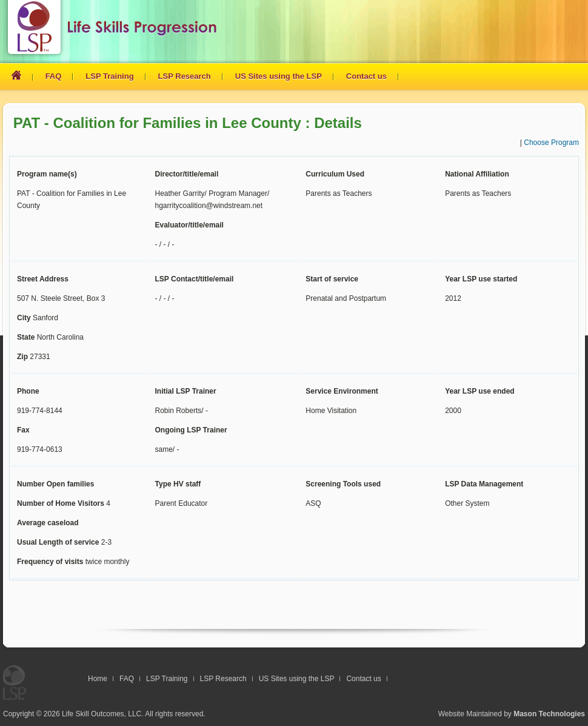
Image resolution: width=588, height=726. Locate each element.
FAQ (54, 76)
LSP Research (185, 76)
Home (98, 679)
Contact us (366, 76)
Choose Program (551, 143)
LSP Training (109, 76)
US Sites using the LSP (279, 76)
